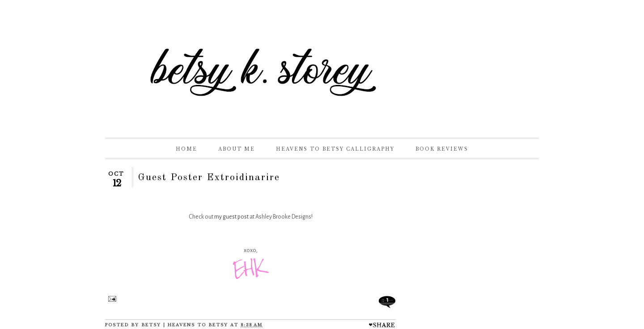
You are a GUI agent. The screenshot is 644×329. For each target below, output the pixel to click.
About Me (237, 149)
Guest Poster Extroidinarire (209, 177)
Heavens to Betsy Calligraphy (335, 149)
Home (186, 149)
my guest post (231, 217)
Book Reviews (442, 149)
